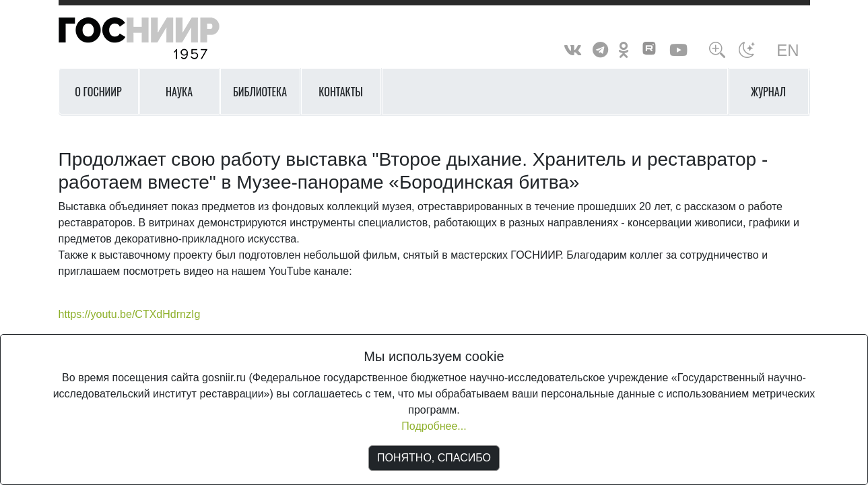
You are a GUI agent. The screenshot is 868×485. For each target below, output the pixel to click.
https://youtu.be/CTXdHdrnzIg (130, 314)
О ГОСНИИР (98, 92)
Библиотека (260, 92)
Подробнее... (434, 426)
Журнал (768, 92)
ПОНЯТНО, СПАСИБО (434, 458)
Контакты (341, 92)
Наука (179, 92)
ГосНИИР (156, 39)
